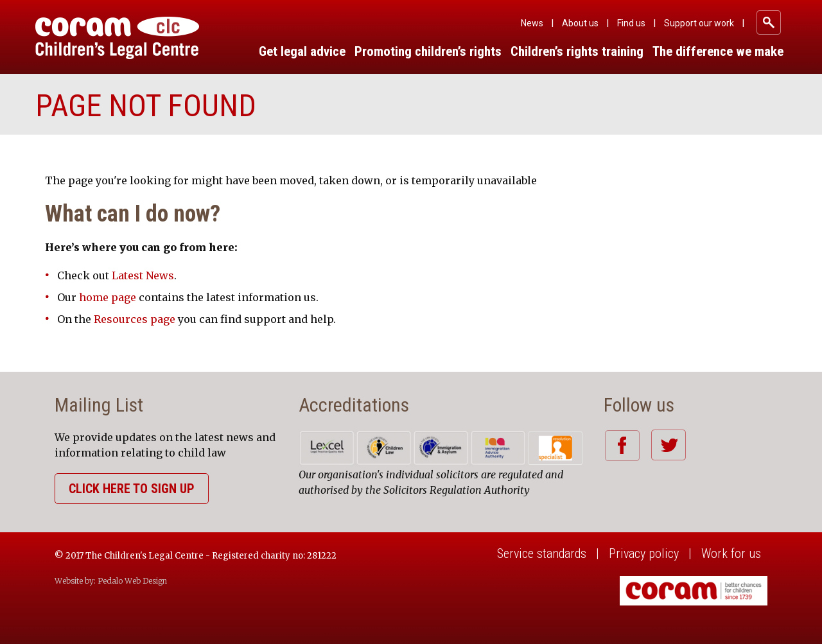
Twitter (668, 445)
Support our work (699, 23)
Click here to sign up (132, 489)
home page (108, 297)
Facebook (622, 445)
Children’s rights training (577, 51)
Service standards (542, 553)
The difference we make (718, 51)
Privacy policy (644, 553)
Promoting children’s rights (428, 51)
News (532, 23)
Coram (117, 38)
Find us (631, 23)
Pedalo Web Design (132, 581)
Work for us (731, 553)
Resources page (135, 319)
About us (580, 23)
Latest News (143, 275)
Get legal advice (302, 51)
